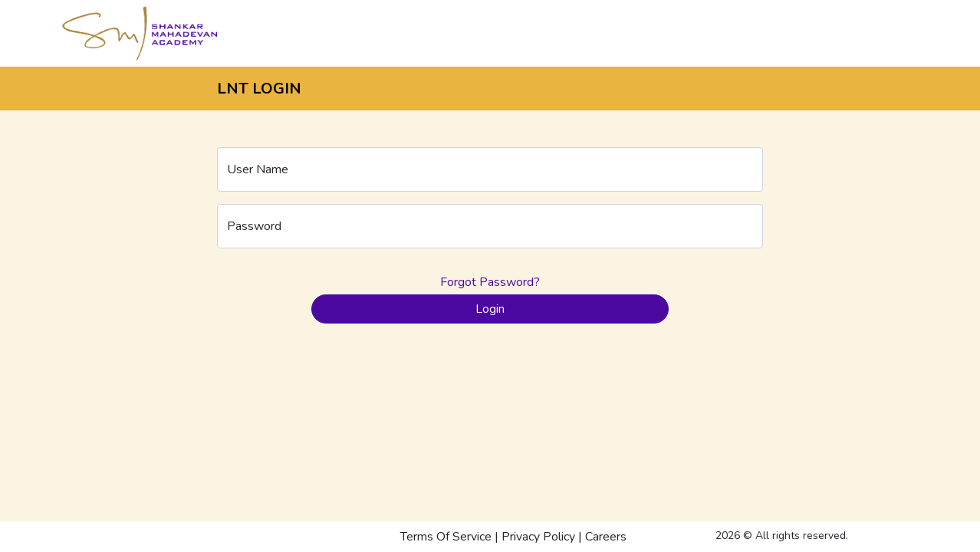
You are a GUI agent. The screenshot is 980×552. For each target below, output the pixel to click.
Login (490, 309)
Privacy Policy (538, 537)
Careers (606, 537)
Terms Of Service (446, 537)
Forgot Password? (490, 282)
